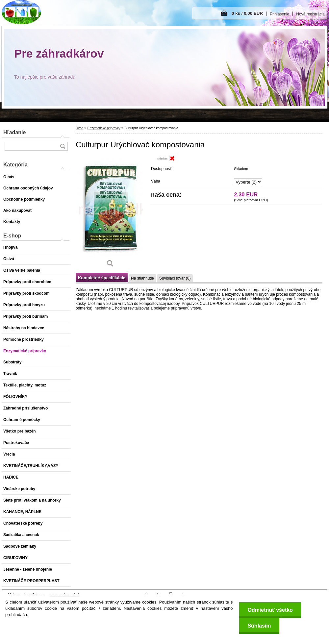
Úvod (79, 128)
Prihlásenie (279, 14)
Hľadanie (14, 132)
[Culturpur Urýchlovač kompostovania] (110, 214)
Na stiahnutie (142, 278)
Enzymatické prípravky (104, 128)
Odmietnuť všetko (270, 610)
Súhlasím (259, 626)
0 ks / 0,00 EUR (247, 13)
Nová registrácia (310, 14)
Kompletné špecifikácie (102, 278)
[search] (63, 146)
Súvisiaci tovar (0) (175, 278)
